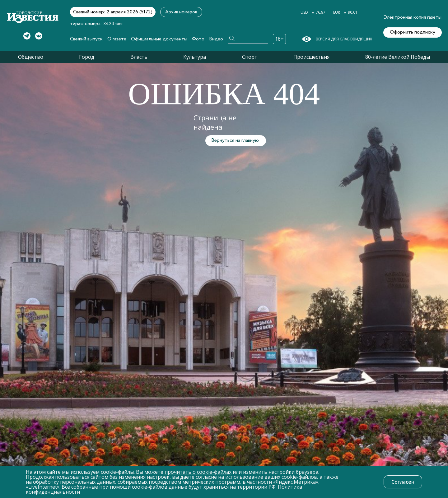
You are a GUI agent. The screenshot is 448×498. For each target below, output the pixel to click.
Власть (139, 57)
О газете (117, 39)
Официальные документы (159, 39)
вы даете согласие (194, 477)
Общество (31, 57)
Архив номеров (181, 12)
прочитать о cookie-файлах (198, 472)
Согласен (403, 482)
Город (87, 57)
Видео (216, 39)
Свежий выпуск (86, 39)
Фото (198, 39)
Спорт (250, 57)
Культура (195, 57)
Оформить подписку (413, 32)
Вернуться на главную (235, 140)
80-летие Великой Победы (398, 57)
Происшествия (311, 57)
